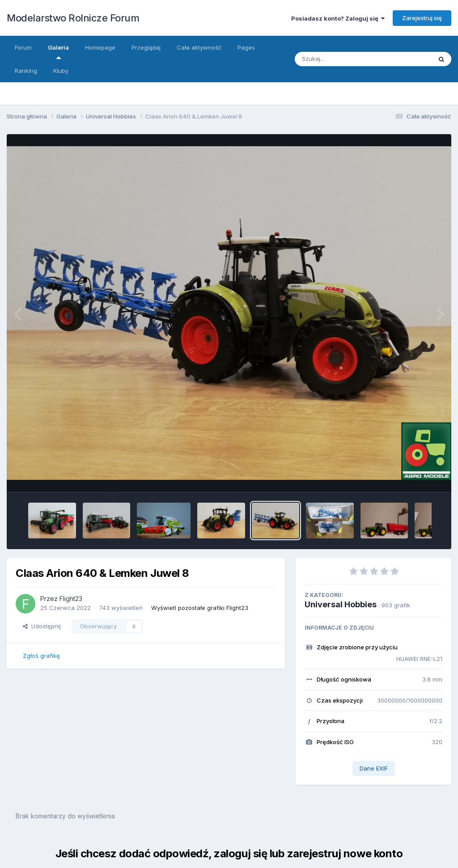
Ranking (26, 71)
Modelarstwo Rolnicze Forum (73, 18)
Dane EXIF (374, 768)
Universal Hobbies (341, 604)
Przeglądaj (146, 47)
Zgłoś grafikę (41, 656)
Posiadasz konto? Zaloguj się (338, 18)
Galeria (58, 51)
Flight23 (71, 599)
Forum (23, 47)
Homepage (100, 47)
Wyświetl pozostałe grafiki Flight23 (200, 608)
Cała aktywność (199, 47)
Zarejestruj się (422, 18)
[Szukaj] (354, 59)
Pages (246, 47)
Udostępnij (42, 626)
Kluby (61, 71)
